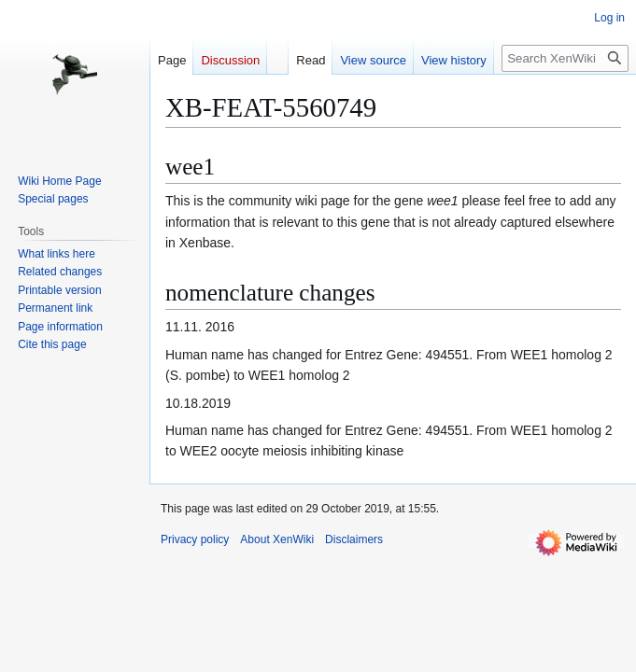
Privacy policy (195, 539)
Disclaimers (354, 539)
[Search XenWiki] (565, 58)
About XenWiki (277, 539)
